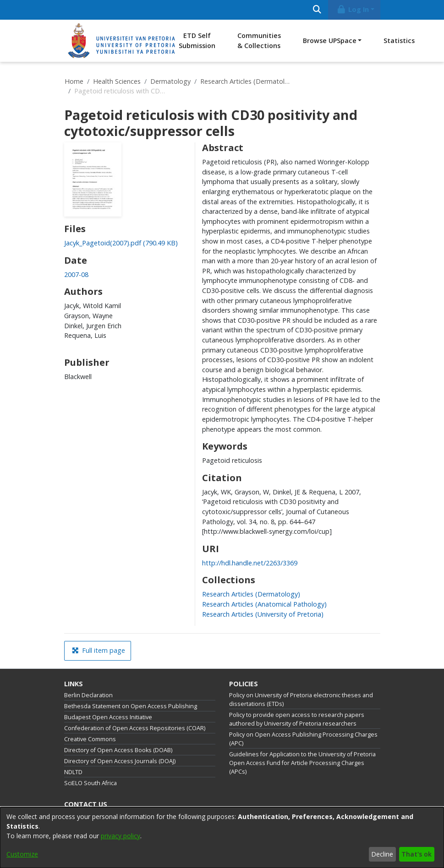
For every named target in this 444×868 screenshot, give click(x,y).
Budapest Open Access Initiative (108, 717)
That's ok (417, 854)
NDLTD (73, 772)
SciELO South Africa (90, 783)
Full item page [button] (99, 650)
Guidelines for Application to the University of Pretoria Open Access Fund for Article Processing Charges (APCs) (302, 763)
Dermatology (170, 81)
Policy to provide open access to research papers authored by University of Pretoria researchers (297, 719)
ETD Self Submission (197, 41)
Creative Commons (90, 739)
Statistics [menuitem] (399, 41)
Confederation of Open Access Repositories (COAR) (135, 728)
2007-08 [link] (76, 274)
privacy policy (121, 836)
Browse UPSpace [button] (330, 41)
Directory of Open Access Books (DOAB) (118, 750)
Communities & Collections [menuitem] (259, 41)
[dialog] (222, 838)
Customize (22, 854)
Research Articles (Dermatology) (246, 81)
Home (74, 81)
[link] (121, 243)
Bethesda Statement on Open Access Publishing (131, 706)
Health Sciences (117, 81)
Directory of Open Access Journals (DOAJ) (120, 761)
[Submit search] (317, 10)
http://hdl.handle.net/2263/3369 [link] (250, 563)
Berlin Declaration (88, 695)
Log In (352, 9)
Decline (382, 854)
